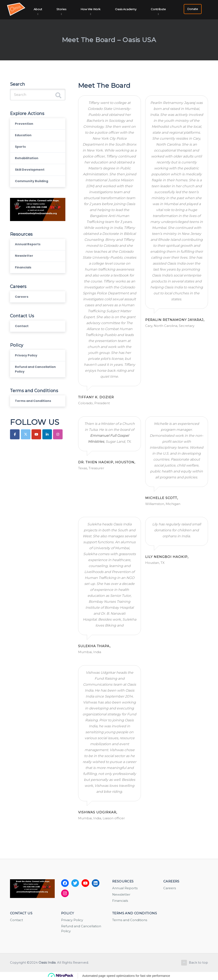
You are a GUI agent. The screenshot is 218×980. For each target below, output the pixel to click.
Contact (23, 340)
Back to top (194, 963)
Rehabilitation (29, 164)
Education (25, 138)
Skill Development (32, 177)
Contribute (159, 9)
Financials (25, 279)
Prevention (25, 126)
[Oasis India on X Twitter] (26, 453)
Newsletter (25, 266)
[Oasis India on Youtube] (36, 453)
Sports (21, 151)
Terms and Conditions (36, 419)
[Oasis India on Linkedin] (47, 453)
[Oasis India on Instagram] (58, 453)
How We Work (92, 9)
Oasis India (47, 963)
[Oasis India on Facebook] (15, 453)
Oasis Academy (127, 9)
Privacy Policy (28, 371)
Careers (23, 310)
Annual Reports (29, 254)
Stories (63, 9)
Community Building (34, 189)
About (40, 9)
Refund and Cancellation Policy (33, 386)
